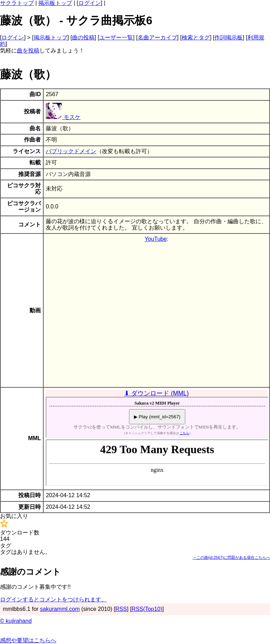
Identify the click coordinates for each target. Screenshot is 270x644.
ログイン (90, 3)
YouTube (156, 239)
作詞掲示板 (229, 37)
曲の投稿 (83, 37)
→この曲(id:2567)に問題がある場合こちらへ (231, 557)
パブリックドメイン (71, 151)
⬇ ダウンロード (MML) (156, 393)
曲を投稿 (28, 51)
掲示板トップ (55, 3)
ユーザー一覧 (116, 37)
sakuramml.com (60, 609)
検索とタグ (196, 37)
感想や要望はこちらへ (28, 640)
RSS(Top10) (147, 609)
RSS (121, 609)
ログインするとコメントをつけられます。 (53, 599)
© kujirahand (16, 621)
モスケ (63, 117)
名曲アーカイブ (157, 37)
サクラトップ (17, 3)
